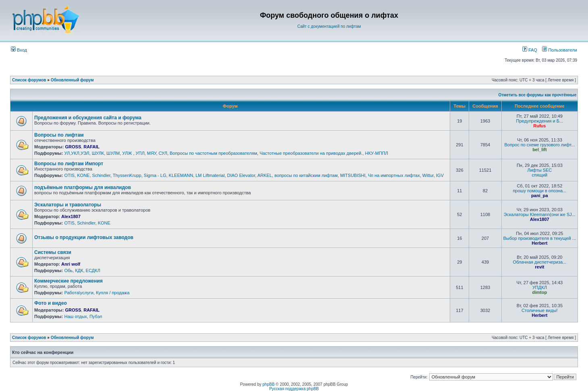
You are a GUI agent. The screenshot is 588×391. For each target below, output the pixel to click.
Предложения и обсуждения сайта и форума (88, 118)
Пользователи (560, 50)
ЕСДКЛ (93, 270)
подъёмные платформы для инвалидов (83, 187)
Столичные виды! (540, 310)
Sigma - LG (155, 175)
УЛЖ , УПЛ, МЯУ (139, 153)
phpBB (268, 384)
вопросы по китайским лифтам (306, 175)
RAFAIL (91, 147)
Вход (19, 50)
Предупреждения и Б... (540, 121)
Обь (68, 270)
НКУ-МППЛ (377, 153)
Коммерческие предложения (69, 281)
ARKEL (265, 175)
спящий (539, 175)
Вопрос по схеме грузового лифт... (539, 145)
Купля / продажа (113, 293)
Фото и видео (51, 303)
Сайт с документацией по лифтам (329, 26)
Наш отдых (75, 316)
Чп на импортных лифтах (394, 175)
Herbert (539, 243)
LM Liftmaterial (210, 175)
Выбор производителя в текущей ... (540, 238)
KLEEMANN (181, 175)
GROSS (73, 147)
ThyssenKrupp (127, 175)
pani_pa (540, 195)
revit (539, 267)
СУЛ (163, 153)
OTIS (69, 175)
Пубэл (96, 316)
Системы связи (53, 252)
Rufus (539, 126)
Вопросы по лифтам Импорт (69, 164)
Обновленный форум (72, 80)
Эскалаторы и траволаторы (68, 205)
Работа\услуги (79, 293)
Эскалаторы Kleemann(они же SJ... (540, 214)
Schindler (101, 175)
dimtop (540, 292)
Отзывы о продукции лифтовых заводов (84, 237)
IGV (440, 175)
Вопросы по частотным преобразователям (213, 153)
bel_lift (539, 150)
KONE (83, 175)
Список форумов (29, 80)
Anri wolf (71, 264)
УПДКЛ (540, 287)
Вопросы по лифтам (59, 135)
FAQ (530, 50)
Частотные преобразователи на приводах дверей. (311, 153)
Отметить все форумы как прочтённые (537, 95)
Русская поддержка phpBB (294, 389)
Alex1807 (71, 216)
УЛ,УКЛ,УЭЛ (77, 153)
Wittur (428, 175)
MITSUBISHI (353, 175)
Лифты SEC (539, 170)
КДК (79, 270)
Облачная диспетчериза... (539, 262)
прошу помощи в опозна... (539, 191)
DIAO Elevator (241, 175)
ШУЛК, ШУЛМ (106, 153)
